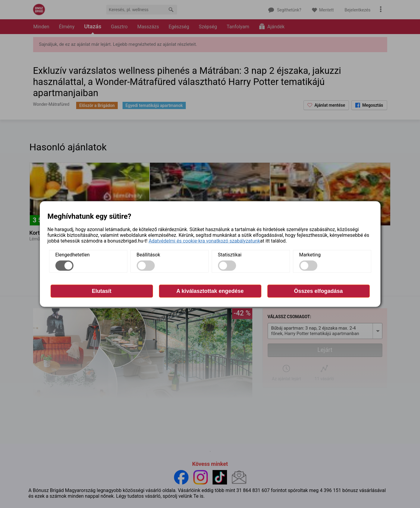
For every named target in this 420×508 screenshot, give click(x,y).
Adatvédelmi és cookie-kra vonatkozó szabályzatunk (204, 241)
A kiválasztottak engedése (210, 291)
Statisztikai (230, 254)
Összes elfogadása (318, 291)
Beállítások (148, 254)
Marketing (310, 254)
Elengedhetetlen (73, 254)
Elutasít (102, 291)
